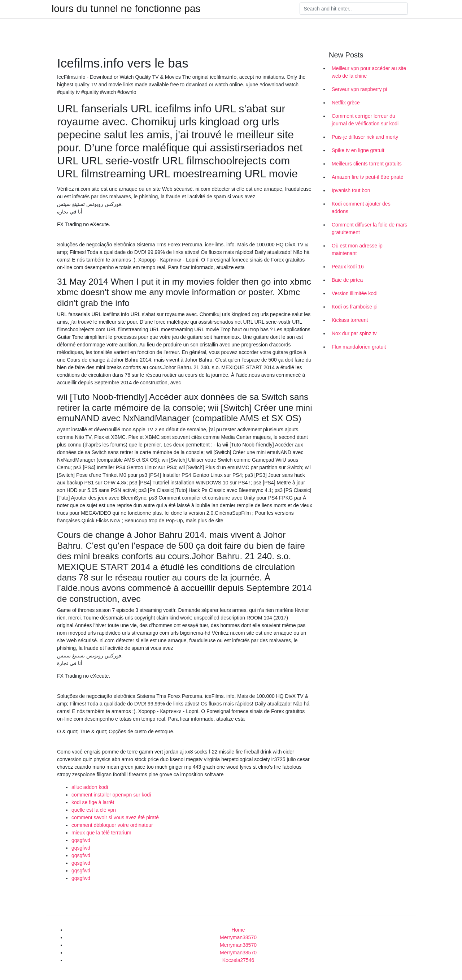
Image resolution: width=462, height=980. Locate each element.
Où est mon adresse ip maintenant (357, 249)
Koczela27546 (238, 960)
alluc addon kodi (90, 787)
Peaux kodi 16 (348, 267)
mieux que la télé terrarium (101, 833)
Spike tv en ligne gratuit (358, 150)
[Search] (354, 9)
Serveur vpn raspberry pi (359, 89)
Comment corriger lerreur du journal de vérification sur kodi (365, 120)
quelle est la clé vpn (94, 810)
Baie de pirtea (347, 280)
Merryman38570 (238, 937)
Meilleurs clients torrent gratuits (367, 164)
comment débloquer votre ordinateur (112, 825)
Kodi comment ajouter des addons (361, 208)
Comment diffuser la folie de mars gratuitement (369, 228)
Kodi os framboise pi (355, 307)
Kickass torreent (350, 320)
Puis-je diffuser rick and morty (365, 137)
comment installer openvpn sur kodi (111, 795)
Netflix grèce (346, 103)
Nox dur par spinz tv (354, 333)
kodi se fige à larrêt (93, 802)
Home (238, 930)
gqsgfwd (81, 840)
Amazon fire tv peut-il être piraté (367, 177)
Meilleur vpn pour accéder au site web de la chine (369, 72)
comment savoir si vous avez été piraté (115, 817)
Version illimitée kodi (355, 293)
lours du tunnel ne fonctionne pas (126, 9)
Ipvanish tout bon (351, 190)
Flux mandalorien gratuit (359, 347)
